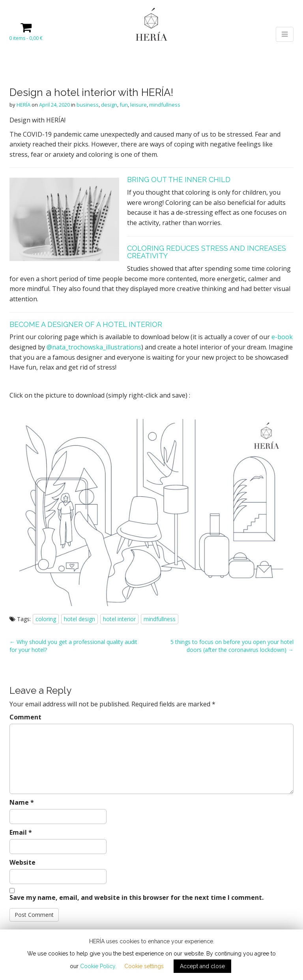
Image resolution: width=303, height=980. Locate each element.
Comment (25, 717)
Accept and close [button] (202, 966)
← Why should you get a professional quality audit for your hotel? (73, 646)
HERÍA (23, 105)
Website (22, 862)
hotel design (79, 619)
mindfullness (165, 105)
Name (22, 802)
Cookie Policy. (98, 966)
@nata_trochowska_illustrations (94, 347)
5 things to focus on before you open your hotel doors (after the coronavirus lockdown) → (232, 646)
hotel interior (119, 619)
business (88, 105)
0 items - (26, 38)
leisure (138, 105)
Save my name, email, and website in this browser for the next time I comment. (137, 897)
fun (124, 105)
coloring (46, 619)
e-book (282, 337)
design (109, 105)
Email (21, 832)
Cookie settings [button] (144, 966)
